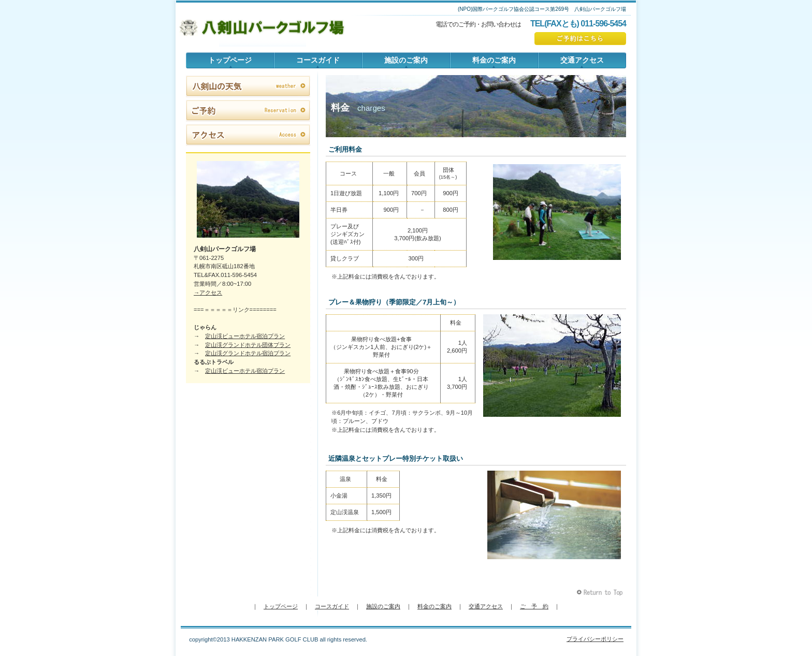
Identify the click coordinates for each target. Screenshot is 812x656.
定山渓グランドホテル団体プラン (248, 345)
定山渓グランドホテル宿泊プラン (248, 353)
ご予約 (248, 111)
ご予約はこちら (580, 39)
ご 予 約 (534, 606)
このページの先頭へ (601, 593)
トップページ (281, 606)
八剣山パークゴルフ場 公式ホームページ (263, 28)
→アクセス (208, 293)
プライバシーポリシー (595, 639)
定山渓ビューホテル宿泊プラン (245, 336)
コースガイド (332, 606)
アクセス (248, 135)
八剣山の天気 (248, 86)
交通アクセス (486, 606)
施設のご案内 (383, 606)
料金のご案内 (434, 606)
